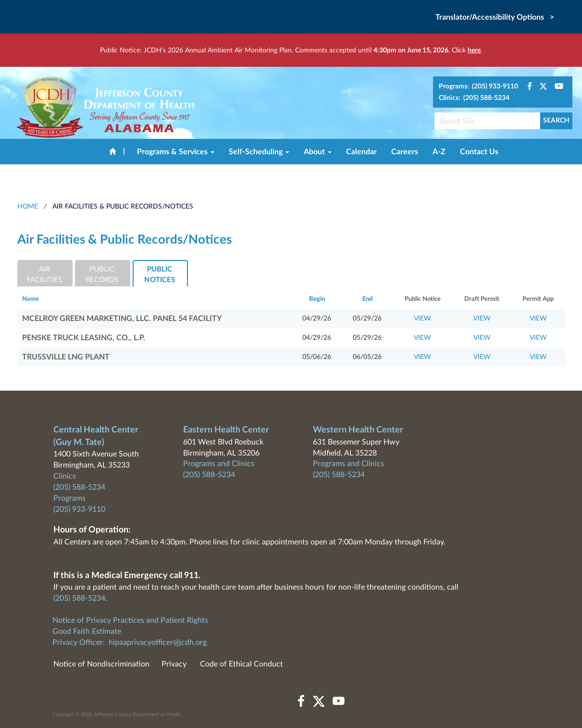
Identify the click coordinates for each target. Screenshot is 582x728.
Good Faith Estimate (87, 631)
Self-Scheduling (259, 152)
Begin (317, 299)
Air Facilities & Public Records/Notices (123, 207)
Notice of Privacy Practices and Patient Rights (130, 620)
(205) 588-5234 (79, 487)
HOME (28, 207)
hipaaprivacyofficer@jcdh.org (158, 642)
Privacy (174, 664)
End (367, 299)
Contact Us (479, 152)
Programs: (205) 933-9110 (478, 86)
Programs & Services (176, 152)
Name (31, 299)
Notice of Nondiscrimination (101, 664)
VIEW (422, 319)
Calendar (361, 152)
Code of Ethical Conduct (241, 664)
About (318, 152)
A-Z (439, 152)
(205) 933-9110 (79, 509)
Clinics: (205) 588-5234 (474, 98)
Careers (405, 152)
